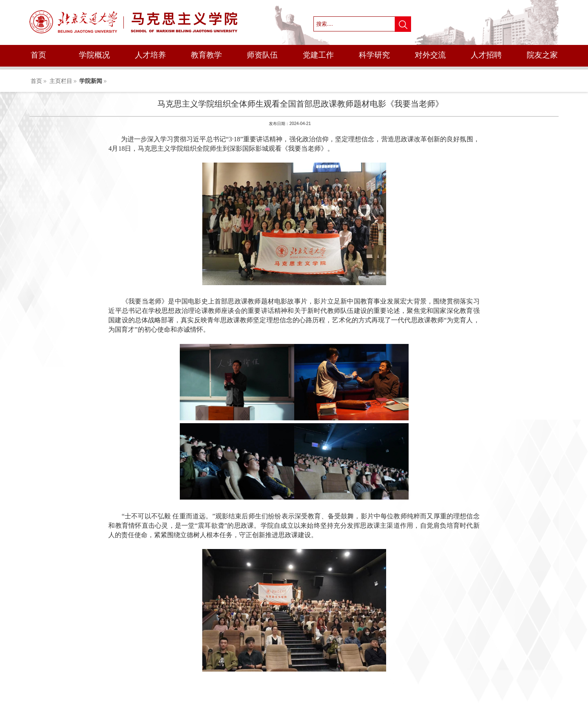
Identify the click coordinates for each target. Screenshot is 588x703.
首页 (38, 55)
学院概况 (94, 55)
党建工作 (318, 55)
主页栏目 (61, 81)
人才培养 (150, 55)
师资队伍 (262, 55)
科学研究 (374, 55)
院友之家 (542, 55)
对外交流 (430, 55)
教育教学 (206, 55)
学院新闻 (91, 81)
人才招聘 (486, 55)
